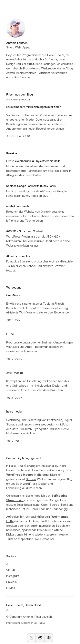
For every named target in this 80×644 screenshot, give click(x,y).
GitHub (11, 570)
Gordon (31, 479)
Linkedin (11, 582)
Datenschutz (29, 623)
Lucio (30, 496)
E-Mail (10, 588)
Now (42, 623)
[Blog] (49, 638)
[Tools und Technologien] (40, 638)
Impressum (13, 623)
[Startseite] (31, 638)
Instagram (13, 576)
